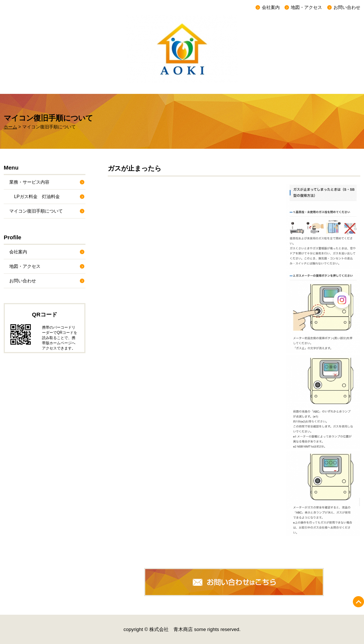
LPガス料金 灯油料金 (37, 197)
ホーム (10, 127)
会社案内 (271, 7)
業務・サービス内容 (29, 182)
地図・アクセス (306, 7)
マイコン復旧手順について (36, 211)
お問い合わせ (347, 7)
